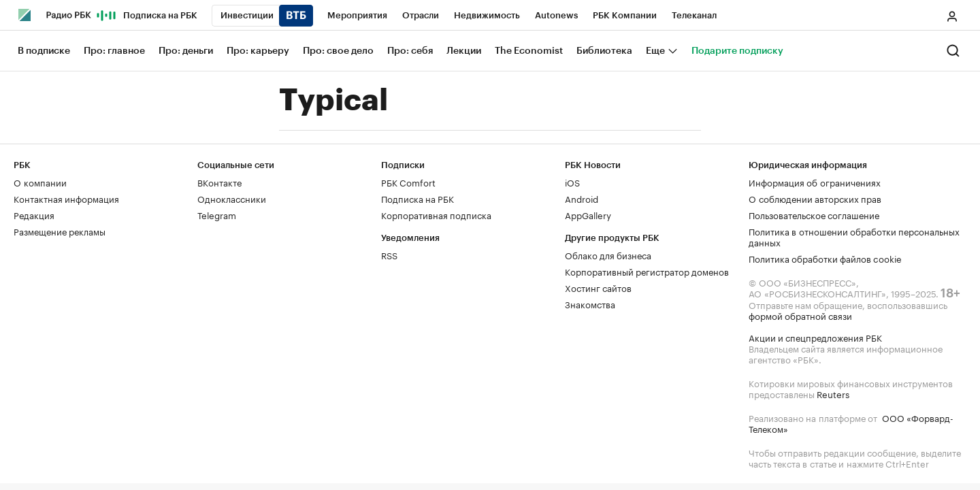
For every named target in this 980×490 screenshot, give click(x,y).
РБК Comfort (408, 182)
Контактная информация (66, 198)
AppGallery (588, 214)
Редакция (34, 214)
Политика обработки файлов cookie (825, 258)
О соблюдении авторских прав (815, 198)
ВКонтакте (219, 182)
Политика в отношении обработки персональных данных (854, 236)
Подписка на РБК (418, 198)
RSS (389, 255)
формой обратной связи (800, 315)
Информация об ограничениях (815, 182)
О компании (40, 182)
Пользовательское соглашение (814, 214)
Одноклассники (232, 198)
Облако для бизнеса (608, 255)
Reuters (833, 393)
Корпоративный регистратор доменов (647, 271)
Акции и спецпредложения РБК (815, 337)
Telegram (217, 214)
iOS (572, 182)
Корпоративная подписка (436, 214)
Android (582, 198)
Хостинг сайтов (598, 287)
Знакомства (590, 304)
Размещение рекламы (60, 231)
